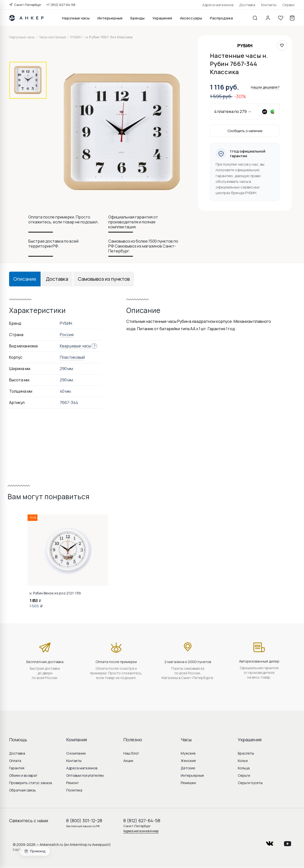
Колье (243, 761)
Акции (128, 761)
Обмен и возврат (23, 775)
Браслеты (246, 753)
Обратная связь (23, 790)
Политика (74, 790)
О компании (76, 753)
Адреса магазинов (218, 5)
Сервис (289, 5)
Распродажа (221, 18)
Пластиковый (72, 357)
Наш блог (131, 753)
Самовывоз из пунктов (104, 279)
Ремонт (72, 783)
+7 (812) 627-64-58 (61, 5)
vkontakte (270, 842)
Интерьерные (110, 18)
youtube (288, 842)
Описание (25, 279)
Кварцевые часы (75, 346)
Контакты (269, 5)
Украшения (162, 18)
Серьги (244, 775)
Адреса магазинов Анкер (141, 831)
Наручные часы (76, 18)
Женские (188, 761)
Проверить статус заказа (31, 783)
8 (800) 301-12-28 (84, 821)
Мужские (188, 753)
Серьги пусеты (250, 783)
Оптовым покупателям (85, 775)
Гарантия (17, 768)
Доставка (247, 5)
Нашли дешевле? (265, 87)
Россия (67, 335)
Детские (188, 768)
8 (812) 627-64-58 (142, 821)
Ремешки (188, 783)
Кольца (244, 768)
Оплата (15, 761)
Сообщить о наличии (245, 131)
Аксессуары (191, 18)
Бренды (137, 18)
